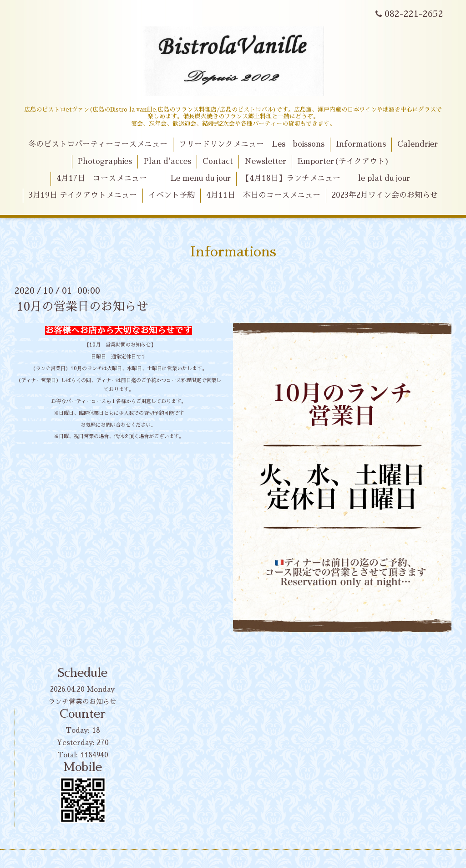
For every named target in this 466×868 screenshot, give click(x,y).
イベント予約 (172, 195)
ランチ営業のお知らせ (82, 702)
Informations (361, 144)
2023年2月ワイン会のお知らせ (385, 195)
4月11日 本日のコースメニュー (263, 195)
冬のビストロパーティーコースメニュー (98, 144)
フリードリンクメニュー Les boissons (252, 144)
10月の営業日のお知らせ (83, 306)
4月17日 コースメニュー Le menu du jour (144, 178)
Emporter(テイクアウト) (343, 161)
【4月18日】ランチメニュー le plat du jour (326, 178)
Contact (218, 161)
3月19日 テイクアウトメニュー (83, 195)
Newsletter (265, 161)
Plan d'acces (167, 161)
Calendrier (418, 144)
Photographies (105, 161)
